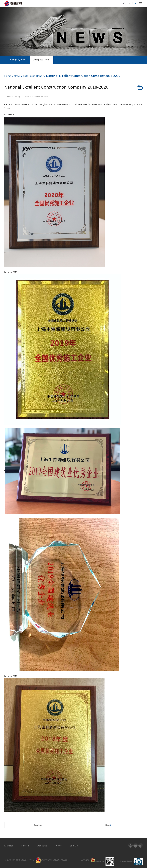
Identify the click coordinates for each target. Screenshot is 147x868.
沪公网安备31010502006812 (54, 860)
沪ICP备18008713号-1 (24, 860)
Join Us (74, 846)
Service (25, 846)
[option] (18, 60)
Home (8, 76)
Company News (18, 60)
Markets (9, 846)
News (18, 76)
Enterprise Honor (41, 60)
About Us (42, 846)
